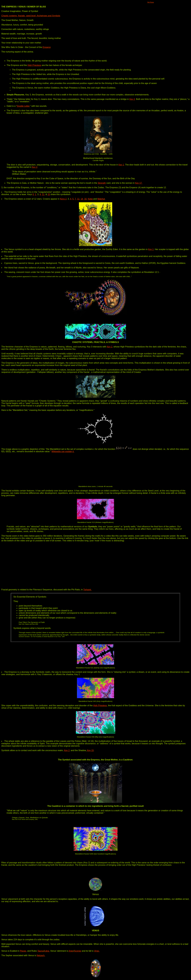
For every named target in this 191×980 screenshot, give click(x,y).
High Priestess (34, 65)
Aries (71, 951)
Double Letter (23, 106)
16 (85, 199)
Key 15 (90, 750)
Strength (102, 183)
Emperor (47, 47)
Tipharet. (87, 590)
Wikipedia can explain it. (63, 451)
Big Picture (151, 2)
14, (82, 199)
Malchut (101, 199)
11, (44, 194)
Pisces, (23, 951)
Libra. (47, 951)
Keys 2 (63, 199)
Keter (90, 199)
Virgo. (97, 951)
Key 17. (139, 183)
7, (76, 199)
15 (49, 194)
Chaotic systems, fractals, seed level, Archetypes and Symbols (31, 16)
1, (36, 194)
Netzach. (41, 955)
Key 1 (121, 165)
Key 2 (132, 99)
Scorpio (78, 951)
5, (73, 199)
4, (41, 194)
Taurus (41, 951)
